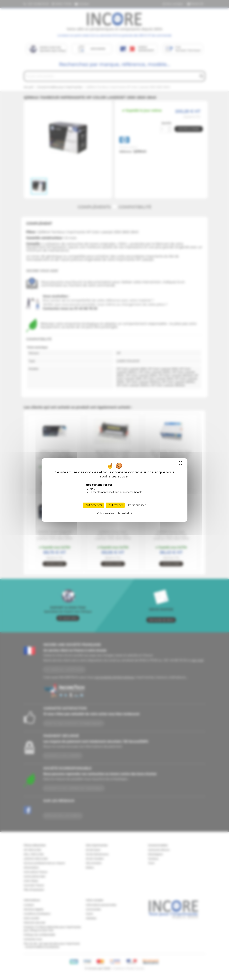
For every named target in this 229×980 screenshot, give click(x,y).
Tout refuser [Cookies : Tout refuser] (115, 505)
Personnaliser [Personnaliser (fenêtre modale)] (137, 505)
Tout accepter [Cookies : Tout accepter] (93, 505)
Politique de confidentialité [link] (114, 513)
